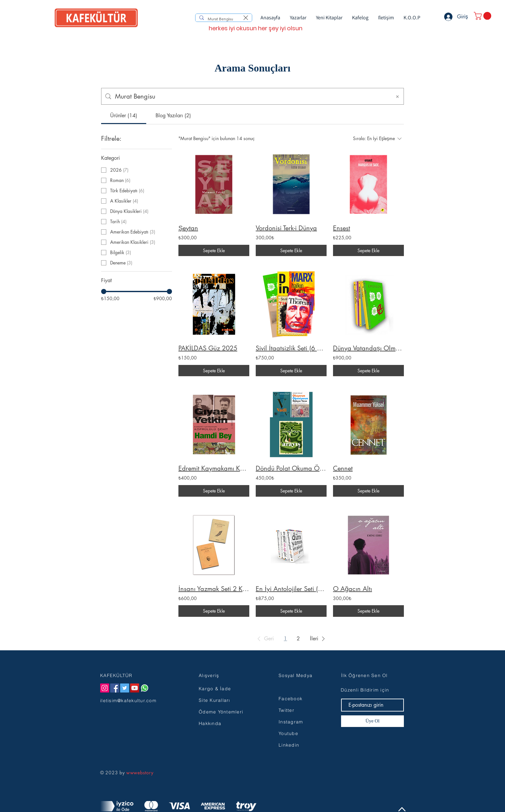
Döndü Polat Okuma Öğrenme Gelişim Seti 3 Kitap (291, 468)
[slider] (104, 291)
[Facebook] (115, 688)
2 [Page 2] (298, 639)
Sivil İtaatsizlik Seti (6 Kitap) (291, 348)
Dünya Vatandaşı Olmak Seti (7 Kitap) (368, 348)
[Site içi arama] (251, 96)
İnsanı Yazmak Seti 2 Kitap (214, 589)
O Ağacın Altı (353, 589)
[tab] (124, 116)
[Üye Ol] (372, 721)
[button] (483, 16)
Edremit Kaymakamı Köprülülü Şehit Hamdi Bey (214, 468)
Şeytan (188, 228)
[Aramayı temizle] (246, 18)
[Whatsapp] (145, 688)
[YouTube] (135, 688)
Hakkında (210, 723)
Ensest (342, 228)
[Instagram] (105, 688)
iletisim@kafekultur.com (128, 701)
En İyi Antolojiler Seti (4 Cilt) (291, 589)
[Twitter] (125, 688)
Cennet (343, 468)
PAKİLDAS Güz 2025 (208, 348)
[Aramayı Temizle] (397, 96)
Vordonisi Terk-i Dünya (286, 228)
